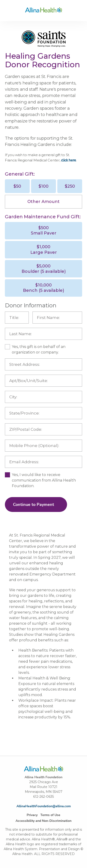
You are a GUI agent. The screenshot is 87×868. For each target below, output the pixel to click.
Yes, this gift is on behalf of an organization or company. (39, 349)
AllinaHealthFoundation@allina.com (44, 806)
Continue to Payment (34, 505)
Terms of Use (50, 815)
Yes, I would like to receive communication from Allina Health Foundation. (44, 480)
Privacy (32, 815)
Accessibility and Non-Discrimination (43, 821)
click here (69, 160)
